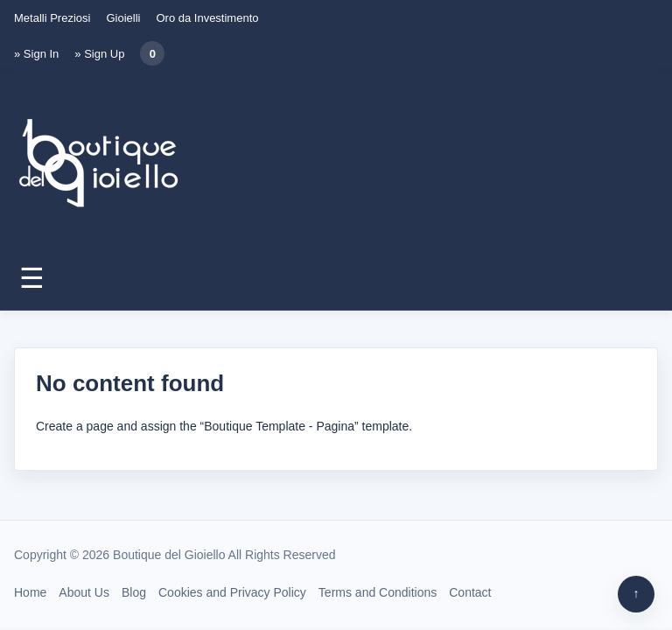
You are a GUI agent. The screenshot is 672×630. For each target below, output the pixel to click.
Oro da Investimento (207, 18)
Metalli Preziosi (52, 18)
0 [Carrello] (153, 54)
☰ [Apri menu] (32, 278)
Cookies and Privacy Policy (232, 592)
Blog (134, 592)
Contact (470, 592)
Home (30, 592)
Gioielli (123, 18)
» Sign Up (99, 54)
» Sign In (36, 54)
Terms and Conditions (378, 592)
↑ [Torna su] (637, 593)
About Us (84, 592)
